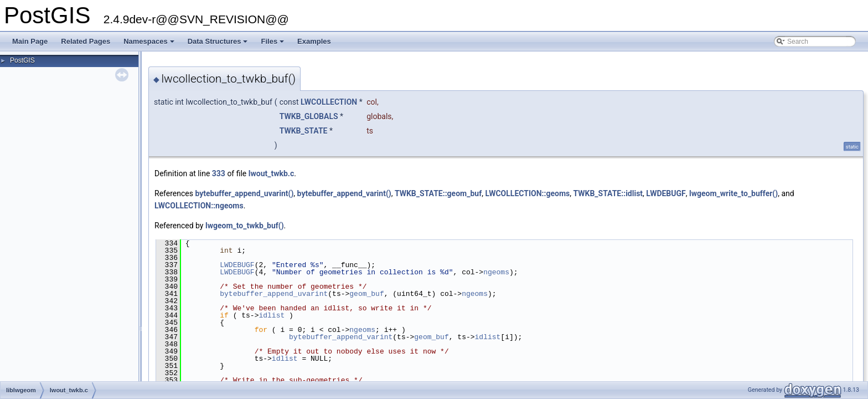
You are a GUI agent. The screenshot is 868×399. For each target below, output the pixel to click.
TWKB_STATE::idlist (608, 193)
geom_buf (366, 294)
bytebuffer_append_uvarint (274, 294)
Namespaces (150, 44)
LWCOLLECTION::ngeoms (199, 206)
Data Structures (219, 44)
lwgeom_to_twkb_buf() (245, 226)
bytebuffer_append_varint (341, 337)
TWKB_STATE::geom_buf (438, 193)
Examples (314, 41)
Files (273, 44)
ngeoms (496, 272)
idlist (272, 315)
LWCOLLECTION (329, 102)
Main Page (30, 41)
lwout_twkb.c (271, 173)
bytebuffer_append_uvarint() (244, 193)
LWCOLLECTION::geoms (527, 193)
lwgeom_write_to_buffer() (733, 193)
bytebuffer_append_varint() (344, 193)
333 (219, 173)
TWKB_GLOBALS (309, 116)
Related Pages (86, 41)
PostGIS (22, 60)
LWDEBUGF (666, 193)
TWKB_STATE (304, 131)
